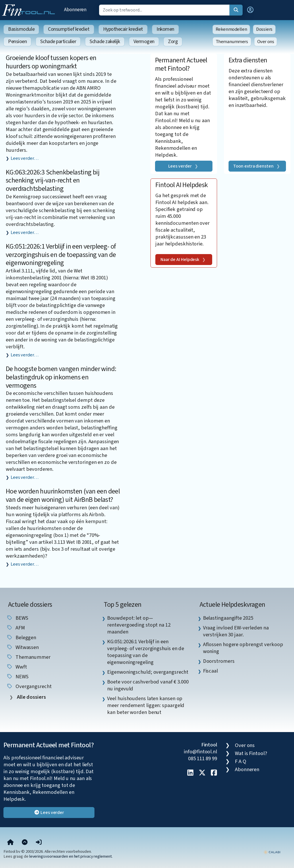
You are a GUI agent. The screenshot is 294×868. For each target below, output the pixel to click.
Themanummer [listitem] (28, 657)
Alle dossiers (31, 697)
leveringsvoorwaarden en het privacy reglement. (71, 856)
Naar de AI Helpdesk (180, 260)
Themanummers (232, 42)
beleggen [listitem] (21, 637)
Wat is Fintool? (251, 753)
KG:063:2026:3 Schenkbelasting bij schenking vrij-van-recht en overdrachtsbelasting (53, 181)
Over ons (266, 42)
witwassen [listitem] (23, 647)
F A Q (241, 761)
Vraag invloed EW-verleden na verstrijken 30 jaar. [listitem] (236, 631)
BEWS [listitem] (17, 618)
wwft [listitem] (17, 667)
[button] (250, 10)
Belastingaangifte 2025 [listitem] (228, 618)
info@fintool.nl (200, 752)
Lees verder (180, 166)
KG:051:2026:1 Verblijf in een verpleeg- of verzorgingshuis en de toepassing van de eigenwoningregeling (61, 255)
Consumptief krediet (69, 29)
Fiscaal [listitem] (210, 671)
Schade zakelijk (105, 42)
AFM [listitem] (16, 628)
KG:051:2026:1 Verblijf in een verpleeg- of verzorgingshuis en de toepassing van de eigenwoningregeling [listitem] (146, 652)
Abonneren (75, 10)
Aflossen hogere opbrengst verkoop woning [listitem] (243, 648)
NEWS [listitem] (17, 677)
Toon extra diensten (253, 166)
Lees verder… (25, 158)
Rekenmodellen (231, 29)
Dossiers (264, 29)
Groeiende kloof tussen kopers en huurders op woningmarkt (51, 62)
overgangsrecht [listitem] (29, 686)
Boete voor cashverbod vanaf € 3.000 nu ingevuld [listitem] (148, 685)
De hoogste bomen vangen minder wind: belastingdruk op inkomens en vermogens (61, 377)
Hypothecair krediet (123, 29)
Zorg (173, 42)
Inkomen (165, 29)
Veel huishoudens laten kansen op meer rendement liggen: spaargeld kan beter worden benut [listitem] (146, 705)
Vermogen (144, 42)
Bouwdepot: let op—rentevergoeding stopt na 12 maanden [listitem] (139, 625)
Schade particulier (58, 42)
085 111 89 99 (203, 758)
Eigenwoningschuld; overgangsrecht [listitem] (148, 672)
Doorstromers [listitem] (219, 661)
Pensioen (17, 42)
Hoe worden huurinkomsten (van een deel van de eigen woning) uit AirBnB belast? (63, 496)
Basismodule (21, 29)
